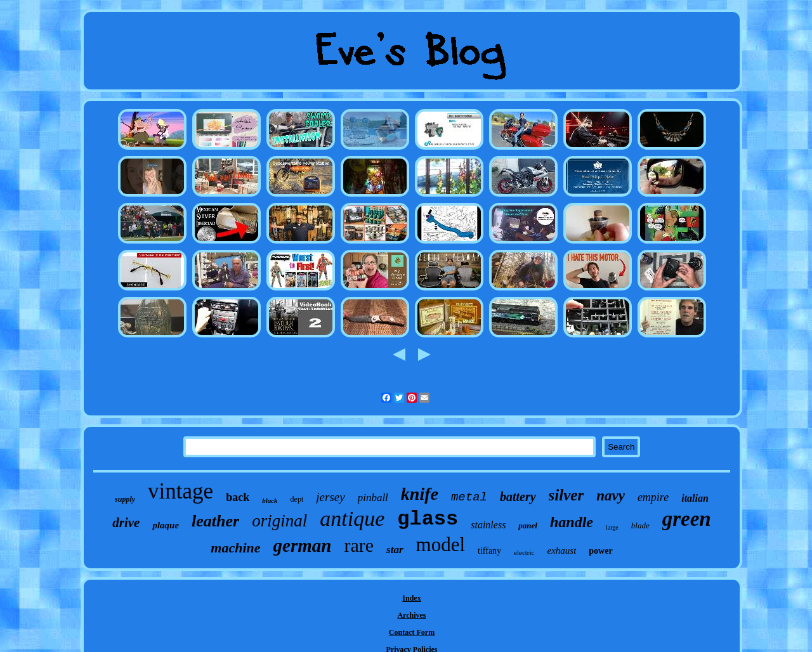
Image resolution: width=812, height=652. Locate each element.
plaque (166, 525)
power (600, 551)
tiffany (489, 551)
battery (518, 497)
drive (126, 523)
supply (125, 499)
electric (524, 552)
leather (215, 521)
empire (653, 497)
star (395, 550)
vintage (180, 491)
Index (411, 598)
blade (640, 525)
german (303, 545)
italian (695, 498)
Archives (411, 615)
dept (297, 499)
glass (428, 519)
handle (572, 522)
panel (528, 525)
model (441, 544)
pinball (373, 498)
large (612, 527)
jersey (330, 497)
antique (352, 518)
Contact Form (412, 632)
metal (469, 497)
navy (611, 496)
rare (359, 545)
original (279, 521)
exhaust (561, 551)
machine (235, 548)
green (687, 519)
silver (566, 495)
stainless (488, 525)
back (238, 497)
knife (420, 494)
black (270, 500)
